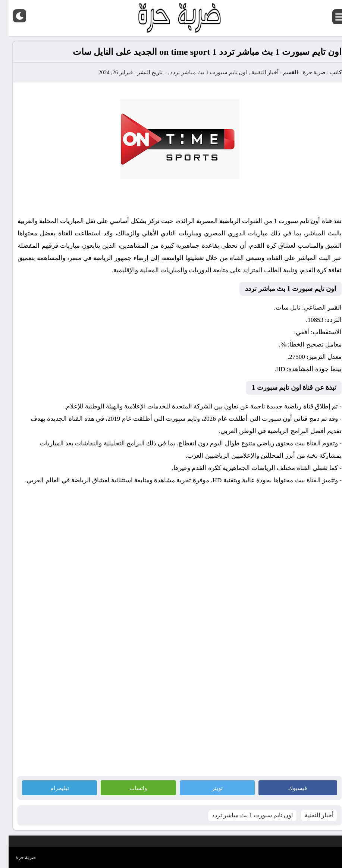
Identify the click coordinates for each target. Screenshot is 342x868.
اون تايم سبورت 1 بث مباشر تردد (200, 72)
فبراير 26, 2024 (107, 72)
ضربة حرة (305, 72)
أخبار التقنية (257, 72)
